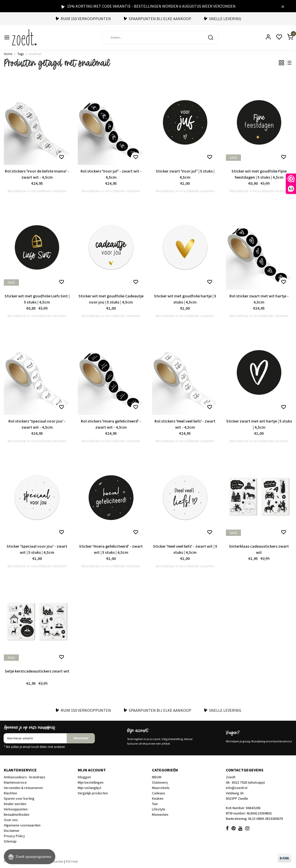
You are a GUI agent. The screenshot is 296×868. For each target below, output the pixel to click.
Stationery (160, 782)
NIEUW (157, 777)
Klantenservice (15, 782)
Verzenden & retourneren (23, 788)
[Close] (283, 6)
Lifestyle (159, 809)
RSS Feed (72, 861)
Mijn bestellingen (91, 782)
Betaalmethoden (17, 814)
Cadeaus (159, 793)
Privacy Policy (14, 836)
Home (8, 54)
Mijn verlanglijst (89, 788)
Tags (21, 54)
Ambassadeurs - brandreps (25, 777)
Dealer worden (15, 804)
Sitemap (10, 841)
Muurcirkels (161, 788)
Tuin (155, 804)
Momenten (160, 814)
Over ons (11, 820)
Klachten (10, 793)
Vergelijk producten (93, 793)
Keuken (158, 798)
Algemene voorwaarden (22, 825)
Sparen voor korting (19, 798)
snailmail (35, 54)
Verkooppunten (16, 809)
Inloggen (84, 777)
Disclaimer (12, 831)
